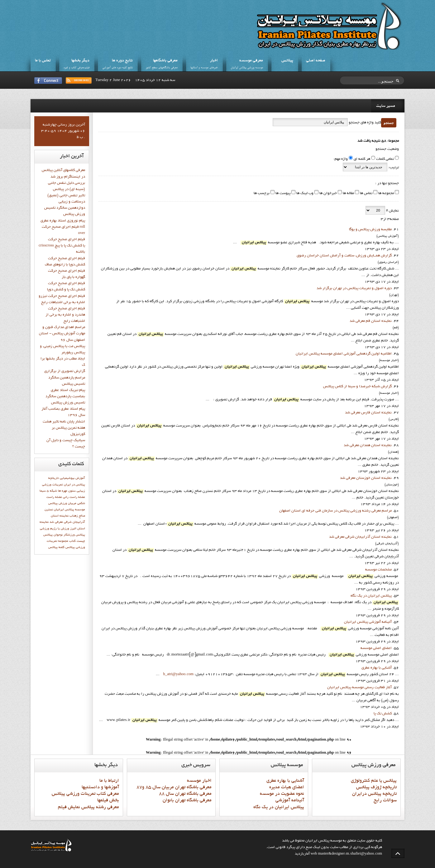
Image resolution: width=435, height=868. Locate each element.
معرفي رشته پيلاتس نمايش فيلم (88, 807)
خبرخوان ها (328, 193)
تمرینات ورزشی (53, 485)
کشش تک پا (383, 714)
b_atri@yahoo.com (178, 675)
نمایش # (392, 211)
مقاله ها (348, 193)
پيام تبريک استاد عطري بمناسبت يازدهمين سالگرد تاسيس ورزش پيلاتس (65, 397)
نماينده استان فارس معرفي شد (368, 413)
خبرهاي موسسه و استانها (204, 68)
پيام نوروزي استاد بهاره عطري (63, 221)
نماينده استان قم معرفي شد (371, 321)
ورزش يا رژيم (60, 529)
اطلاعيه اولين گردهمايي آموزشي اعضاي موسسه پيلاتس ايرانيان (344, 354)
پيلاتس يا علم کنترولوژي (374, 781)
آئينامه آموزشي (290, 800)
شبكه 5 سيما (48, 491)
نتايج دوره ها (122, 61)
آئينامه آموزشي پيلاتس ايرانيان (368, 622)
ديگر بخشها (80, 61)
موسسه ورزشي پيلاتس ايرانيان (247, 68)
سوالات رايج (385, 800)
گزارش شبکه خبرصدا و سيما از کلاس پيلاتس (357, 387)
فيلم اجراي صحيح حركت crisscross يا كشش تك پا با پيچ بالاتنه (62, 246)
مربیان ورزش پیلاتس (62, 503)
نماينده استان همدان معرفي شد (368, 446)
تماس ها (366, 193)
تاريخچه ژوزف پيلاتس (376, 787)
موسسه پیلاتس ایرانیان (69, 510)
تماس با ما (43, 61)
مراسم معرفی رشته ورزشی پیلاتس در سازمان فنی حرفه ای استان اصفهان (335, 511)
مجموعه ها (386, 193)
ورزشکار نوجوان (64, 535)
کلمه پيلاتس (56, 547)
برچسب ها (262, 193)
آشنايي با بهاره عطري (377, 668)
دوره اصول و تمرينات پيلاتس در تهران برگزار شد (354, 289)
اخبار (214, 61)
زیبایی (81, 491)
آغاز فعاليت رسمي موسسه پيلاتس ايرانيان (359, 688)
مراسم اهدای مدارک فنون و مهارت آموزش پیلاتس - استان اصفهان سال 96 (62, 334)
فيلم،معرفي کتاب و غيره (76, 68)
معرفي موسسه (251, 61)
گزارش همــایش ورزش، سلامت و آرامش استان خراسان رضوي (344, 256)
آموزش (80, 478)
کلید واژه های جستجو (364, 123)
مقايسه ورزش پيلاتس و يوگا (370, 230)
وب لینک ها (304, 193)
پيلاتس (287, 61)
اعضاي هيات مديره (287, 787)
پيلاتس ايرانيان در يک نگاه (371, 596)
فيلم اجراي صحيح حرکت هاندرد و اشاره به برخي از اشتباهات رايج (65, 315)
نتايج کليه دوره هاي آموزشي (117, 68)
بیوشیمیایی (67, 478)
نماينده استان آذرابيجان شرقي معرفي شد (360, 537)
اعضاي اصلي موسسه (376, 648)
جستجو (389, 123)
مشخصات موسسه (378, 570)
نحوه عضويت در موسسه (282, 794)
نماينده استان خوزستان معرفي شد (366, 478)
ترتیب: (393, 168)
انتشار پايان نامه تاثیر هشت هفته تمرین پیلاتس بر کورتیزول (64, 428)
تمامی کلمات (385, 159)
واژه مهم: (341, 159)
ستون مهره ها (67, 491)
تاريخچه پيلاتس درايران (374, 794)
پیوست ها (282, 193)
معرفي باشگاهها (165, 61)
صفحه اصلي (316, 61)
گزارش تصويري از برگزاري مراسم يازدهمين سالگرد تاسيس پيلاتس (65, 378)
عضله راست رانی (74, 497)
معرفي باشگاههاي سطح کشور (162, 68)
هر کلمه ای (362, 159)
